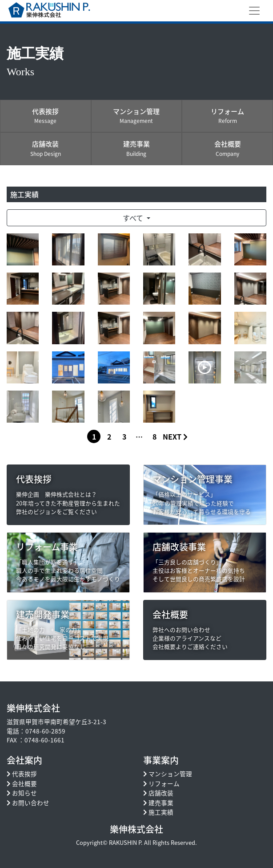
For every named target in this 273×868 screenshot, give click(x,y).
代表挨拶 (24, 774)
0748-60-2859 (45, 731)
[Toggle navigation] (254, 11)
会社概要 (24, 783)
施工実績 (161, 812)
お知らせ (24, 793)
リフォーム (164, 783)
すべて (134, 218)
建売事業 (161, 803)
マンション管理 (170, 774)
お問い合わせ (31, 803)
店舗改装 (161, 793)
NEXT (175, 436)
